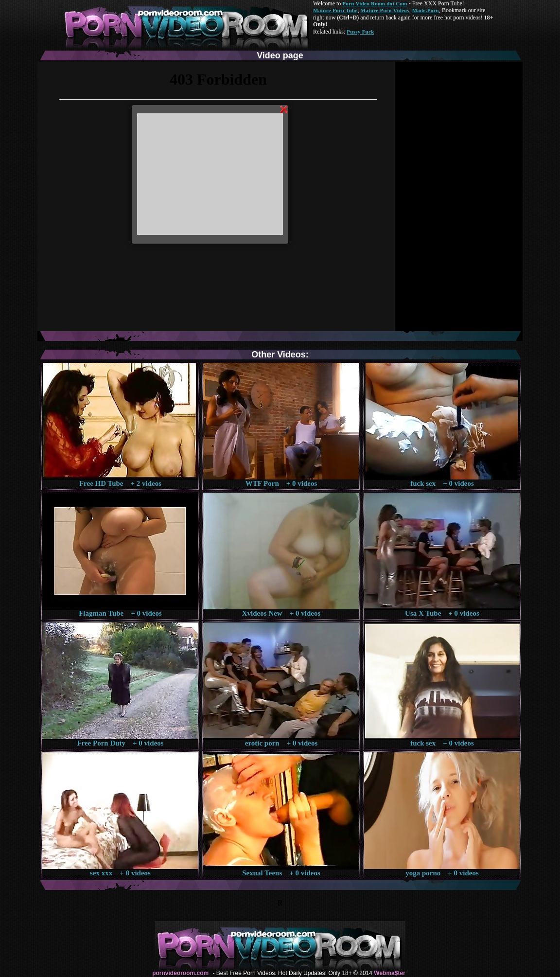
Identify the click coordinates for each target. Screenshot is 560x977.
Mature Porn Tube (335, 10)
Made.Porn (426, 10)
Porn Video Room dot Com (375, 3)
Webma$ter (389, 973)
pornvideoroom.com (180, 973)
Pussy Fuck (360, 32)
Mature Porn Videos (385, 10)
